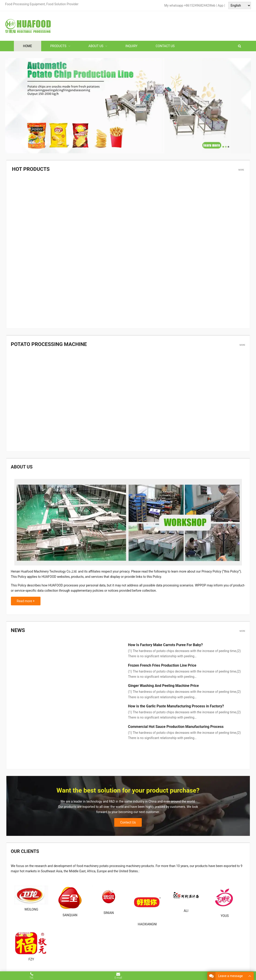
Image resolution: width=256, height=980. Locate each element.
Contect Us (128, 804)
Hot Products (29, 169)
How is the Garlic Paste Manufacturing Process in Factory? (176, 704)
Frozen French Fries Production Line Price (162, 663)
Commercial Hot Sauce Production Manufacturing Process (176, 724)
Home (28, 46)
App (221, 5)
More (241, 169)
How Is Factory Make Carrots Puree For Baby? (166, 643)
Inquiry (131, 46)
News (17, 629)
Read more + (26, 600)
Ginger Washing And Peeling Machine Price (163, 684)
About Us (96, 46)
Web (212, 5)
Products (58, 46)
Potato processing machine (45, 343)
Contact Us (165, 46)
